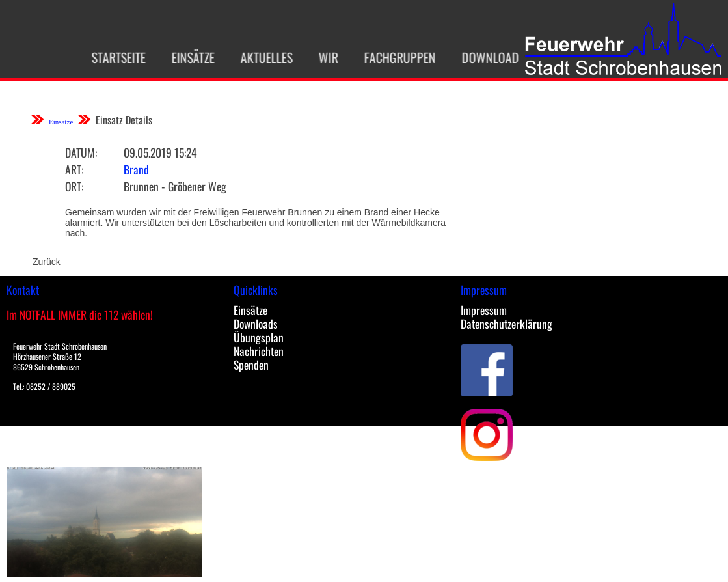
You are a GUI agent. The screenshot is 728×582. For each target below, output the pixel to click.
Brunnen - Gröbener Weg (175, 186)
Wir (321, 57)
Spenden (251, 365)
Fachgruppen (392, 57)
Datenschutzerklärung (506, 324)
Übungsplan (259, 337)
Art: (74, 169)
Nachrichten (259, 351)
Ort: (74, 186)
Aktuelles (259, 57)
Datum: (81, 152)
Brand (136, 169)
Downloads (256, 324)
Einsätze (185, 57)
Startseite (111, 57)
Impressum (484, 310)
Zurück (47, 262)
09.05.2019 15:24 (160, 152)
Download (483, 57)
